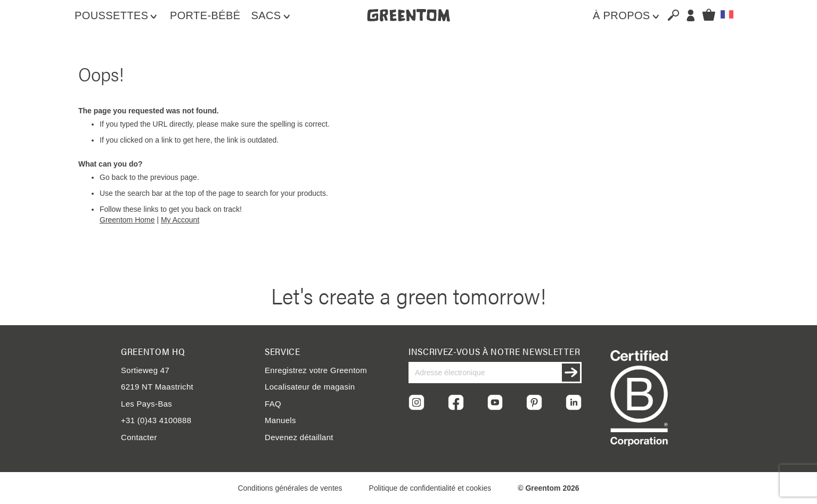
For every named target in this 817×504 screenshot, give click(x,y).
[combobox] (669, 15)
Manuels (280, 420)
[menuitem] (117, 16)
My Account (180, 220)
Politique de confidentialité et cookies (430, 488)
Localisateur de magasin (310, 387)
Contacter (139, 437)
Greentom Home (127, 220)
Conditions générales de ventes (290, 488)
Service (283, 351)
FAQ (273, 404)
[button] (727, 14)
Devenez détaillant (299, 437)
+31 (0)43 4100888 (156, 420)
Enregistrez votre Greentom (316, 370)
